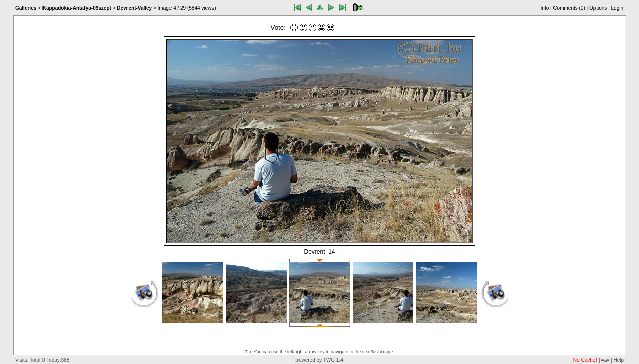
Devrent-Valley (134, 8)
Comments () (569, 8)
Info (545, 8)
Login (617, 8)
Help (619, 360)
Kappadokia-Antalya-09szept (77, 8)
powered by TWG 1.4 (319, 360)
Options (598, 8)
